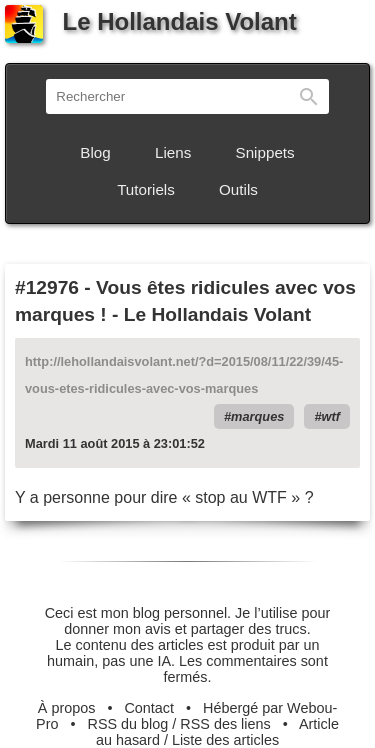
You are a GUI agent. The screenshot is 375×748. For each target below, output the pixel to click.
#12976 (47, 287)
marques (257, 416)
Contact (149, 708)
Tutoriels (146, 189)
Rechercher (309, 96)
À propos (67, 708)
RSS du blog (128, 724)
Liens (173, 152)
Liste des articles (225, 740)
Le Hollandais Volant (151, 21)
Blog (95, 152)
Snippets (265, 152)
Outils (238, 189)
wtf (331, 416)
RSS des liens (225, 724)
